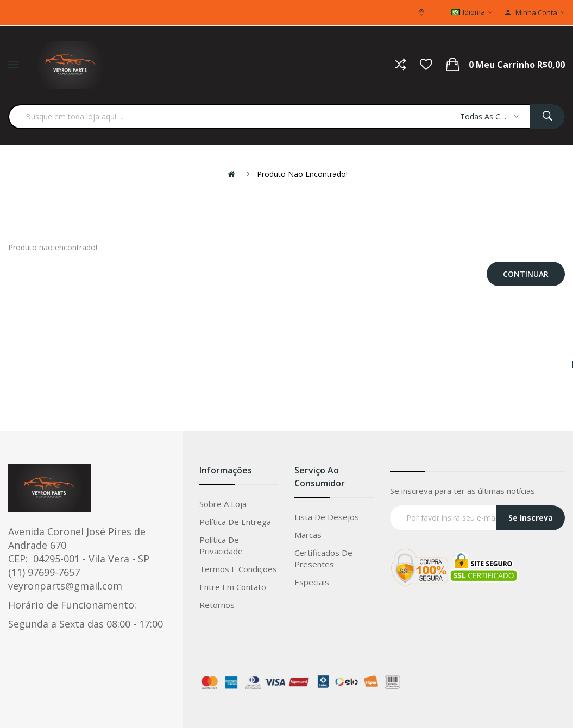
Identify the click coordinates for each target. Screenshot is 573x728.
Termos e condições (238, 569)
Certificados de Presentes (323, 558)
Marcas (308, 535)
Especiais (312, 582)
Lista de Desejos (327, 517)
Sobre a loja (223, 504)
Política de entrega (235, 522)
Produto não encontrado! (302, 174)
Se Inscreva (531, 518)
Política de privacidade (221, 545)
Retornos (217, 605)
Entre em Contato (233, 587)
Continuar (526, 274)
